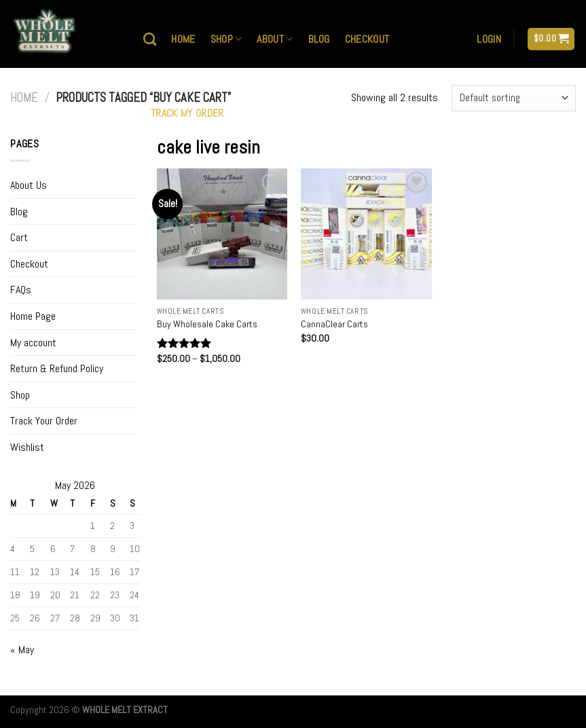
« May (22, 650)
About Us (29, 185)
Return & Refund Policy (57, 368)
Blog (319, 39)
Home (183, 39)
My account (33, 343)
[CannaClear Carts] (366, 234)
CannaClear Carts (334, 324)
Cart (19, 237)
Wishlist (27, 447)
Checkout (367, 39)
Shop (226, 39)
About (275, 39)
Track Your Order (44, 421)
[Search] (150, 39)
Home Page (33, 316)
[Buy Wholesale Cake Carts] (222, 234)
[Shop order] (514, 98)
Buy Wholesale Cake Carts (207, 324)
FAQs (21, 290)
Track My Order (187, 113)
